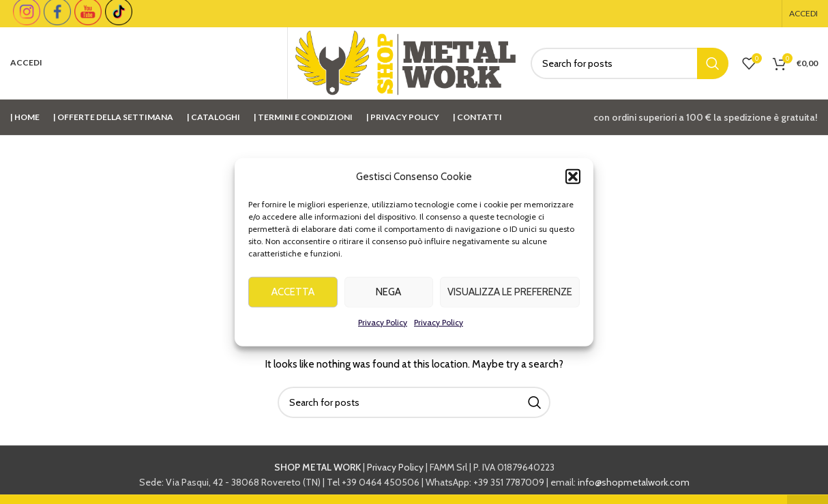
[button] (573, 182)
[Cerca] (630, 63)
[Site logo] (406, 62)
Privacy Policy (383, 328)
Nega (388, 297)
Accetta (293, 297)
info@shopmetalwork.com (634, 482)
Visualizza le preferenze (510, 297)
